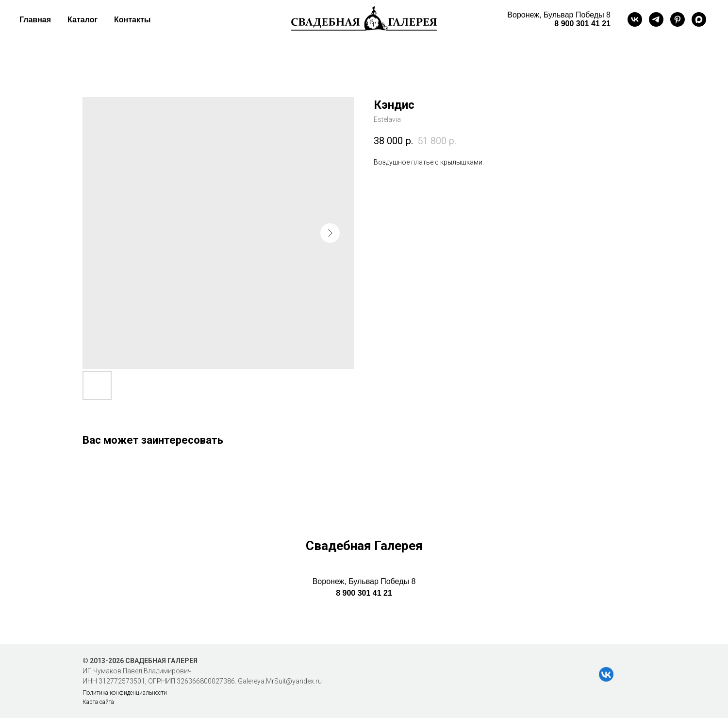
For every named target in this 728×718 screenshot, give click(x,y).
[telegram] (656, 19)
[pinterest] (678, 19)
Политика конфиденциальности (125, 693)
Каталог (83, 20)
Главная (35, 20)
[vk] (635, 19)
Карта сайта (98, 702)
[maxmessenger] (699, 19)
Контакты (132, 20)
